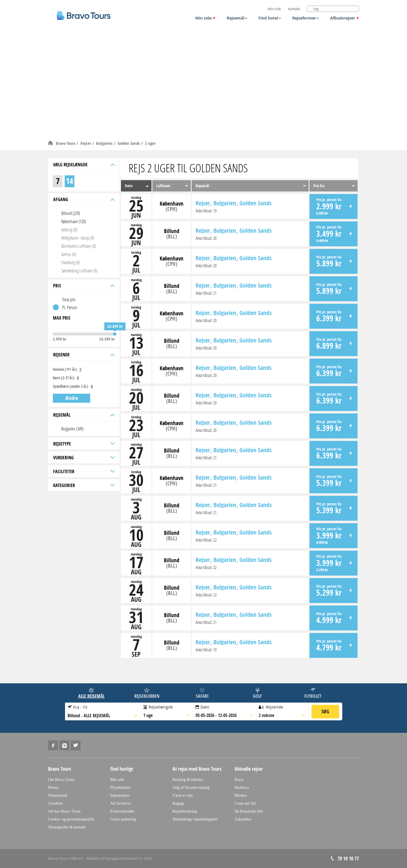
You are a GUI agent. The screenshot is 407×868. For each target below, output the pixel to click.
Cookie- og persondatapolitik (71, 819)
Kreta (239, 780)
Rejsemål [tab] (84, 415)
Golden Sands (129, 143)
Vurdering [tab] (84, 458)
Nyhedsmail (58, 795)
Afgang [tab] (84, 199)
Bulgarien (105, 143)
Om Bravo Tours (61, 780)
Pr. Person (70, 307)
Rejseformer (306, 18)
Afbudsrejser (345, 18)
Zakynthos (243, 819)
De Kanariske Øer (249, 811)
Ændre (72, 398)
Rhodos (241, 795)
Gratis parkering (123, 819)
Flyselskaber (120, 788)
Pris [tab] (84, 286)
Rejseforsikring (185, 811)
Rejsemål (237, 18)
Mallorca (242, 788)
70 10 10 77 (348, 859)
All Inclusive (121, 803)
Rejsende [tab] (84, 355)
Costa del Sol (245, 803)
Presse (53, 788)
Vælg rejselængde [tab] (84, 165)
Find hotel (270, 18)
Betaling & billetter (188, 780)
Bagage (178, 803)
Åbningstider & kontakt (67, 827)
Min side (205, 18)
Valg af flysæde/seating (191, 788)
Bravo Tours (66, 143)
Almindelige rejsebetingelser (195, 819)
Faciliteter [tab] (84, 471)
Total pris (69, 299)
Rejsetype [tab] (84, 444)
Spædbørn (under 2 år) (71, 386)
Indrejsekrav (120, 795)
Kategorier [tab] (84, 485)
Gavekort (55, 803)
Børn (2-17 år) (64, 378)
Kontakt (294, 9)
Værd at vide (183, 795)
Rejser (86, 143)
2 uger (150, 143)
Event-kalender (122, 811)
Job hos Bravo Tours (64, 811)
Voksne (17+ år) (65, 369)
